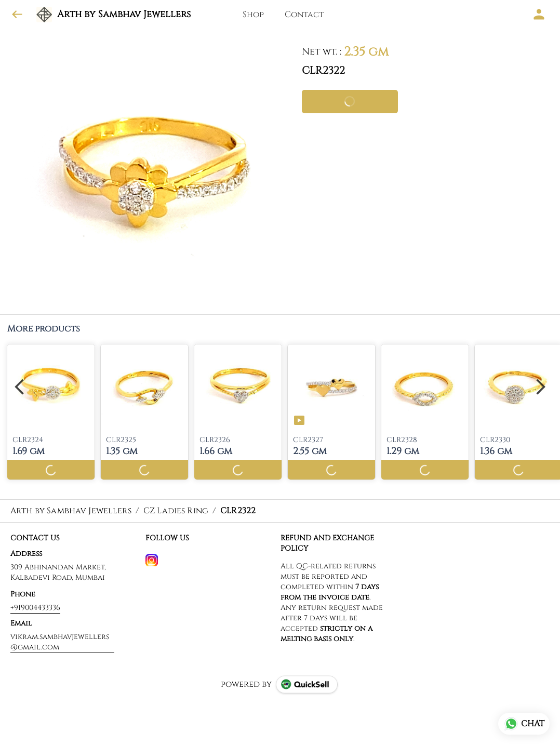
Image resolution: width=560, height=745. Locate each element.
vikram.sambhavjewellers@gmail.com (60, 642)
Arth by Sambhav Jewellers (124, 15)
